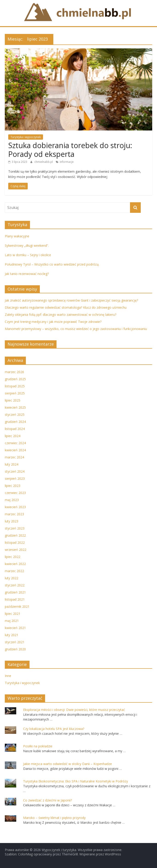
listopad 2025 (15, 386)
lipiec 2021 (13, 614)
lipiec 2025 (13, 400)
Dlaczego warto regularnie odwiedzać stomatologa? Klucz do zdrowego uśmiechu (66, 307)
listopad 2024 (15, 429)
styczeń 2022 (15, 585)
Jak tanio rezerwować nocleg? (27, 274)
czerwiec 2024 (15, 443)
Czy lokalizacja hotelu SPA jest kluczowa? (54, 729)
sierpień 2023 (15, 478)
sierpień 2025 (15, 393)
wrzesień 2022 (16, 550)
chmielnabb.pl (44, 162)
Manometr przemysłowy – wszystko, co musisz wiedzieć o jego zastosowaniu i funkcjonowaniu (76, 329)
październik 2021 (17, 606)
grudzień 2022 (15, 535)
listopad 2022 (15, 542)
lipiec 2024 (13, 436)
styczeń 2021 (15, 642)
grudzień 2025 (15, 379)
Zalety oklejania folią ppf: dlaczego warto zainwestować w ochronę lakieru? (61, 315)
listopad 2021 (15, 599)
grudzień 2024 (15, 422)
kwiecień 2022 (15, 564)
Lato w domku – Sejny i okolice (28, 255)
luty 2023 (12, 521)
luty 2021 (12, 635)
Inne (8, 676)
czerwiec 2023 (15, 493)
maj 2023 (12, 500)
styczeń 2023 (15, 528)
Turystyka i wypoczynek (26, 137)
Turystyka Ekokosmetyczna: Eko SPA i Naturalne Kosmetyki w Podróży (76, 781)
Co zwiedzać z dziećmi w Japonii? (47, 800)
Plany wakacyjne (17, 236)
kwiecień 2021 (15, 628)
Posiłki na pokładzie (38, 746)
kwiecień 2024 (15, 450)
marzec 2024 (14, 457)
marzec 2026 (14, 372)
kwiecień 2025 (15, 407)
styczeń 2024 (15, 471)
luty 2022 (12, 578)
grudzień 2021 (15, 592)
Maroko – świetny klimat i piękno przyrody (54, 818)
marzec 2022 (14, 571)
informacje (67, 162)
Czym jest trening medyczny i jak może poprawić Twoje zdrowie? (53, 322)
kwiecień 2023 (15, 507)
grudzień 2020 (15, 649)
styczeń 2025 (15, 415)
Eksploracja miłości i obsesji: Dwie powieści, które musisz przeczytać (74, 710)
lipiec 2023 (13, 486)
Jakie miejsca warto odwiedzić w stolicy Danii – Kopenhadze (68, 764)
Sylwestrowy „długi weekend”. (27, 245)
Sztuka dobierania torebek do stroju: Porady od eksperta (70, 150)
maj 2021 (12, 621)
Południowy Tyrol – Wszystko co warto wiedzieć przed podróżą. (52, 264)
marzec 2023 (14, 514)
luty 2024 (12, 464)
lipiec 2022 (13, 557)
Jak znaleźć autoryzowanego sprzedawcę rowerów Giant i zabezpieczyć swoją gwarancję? (71, 300)
